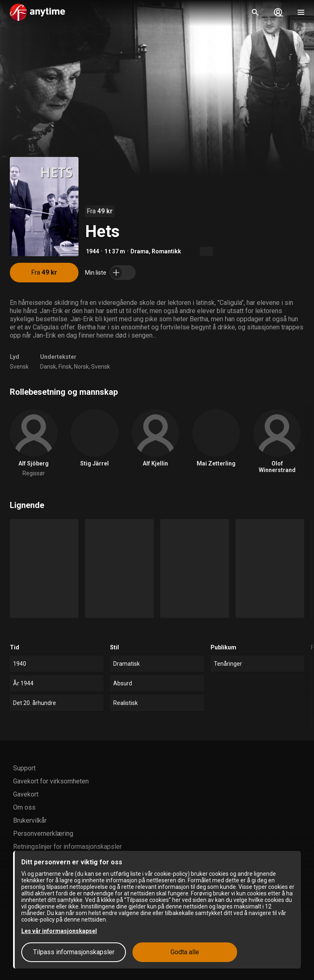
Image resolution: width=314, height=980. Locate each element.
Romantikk (166, 251)
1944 (92, 251)
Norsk (81, 367)
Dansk (48, 367)
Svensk (19, 367)
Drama (140, 251)
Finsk (65, 367)
